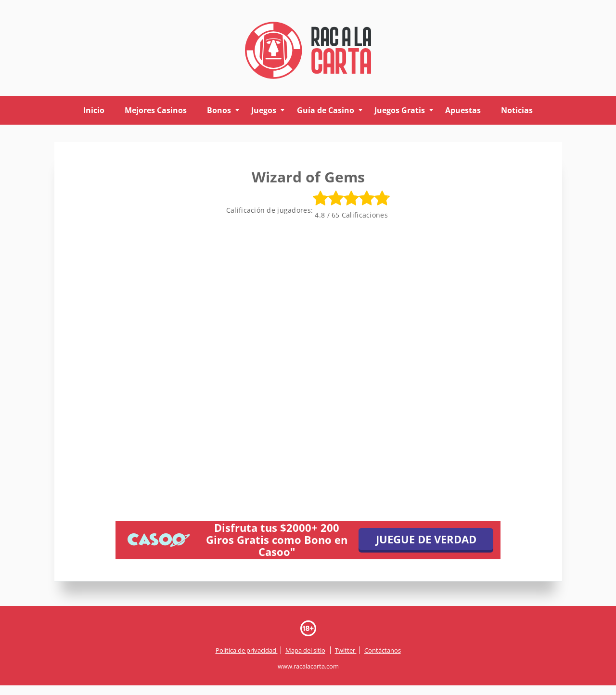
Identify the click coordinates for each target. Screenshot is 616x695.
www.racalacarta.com (308, 666)
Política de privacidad (247, 650)
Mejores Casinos (156, 110)
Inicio (94, 110)
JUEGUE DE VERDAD (426, 539)
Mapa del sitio (305, 650)
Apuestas (463, 110)
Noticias (517, 110)
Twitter (346, 650)
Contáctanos (383, 650)
